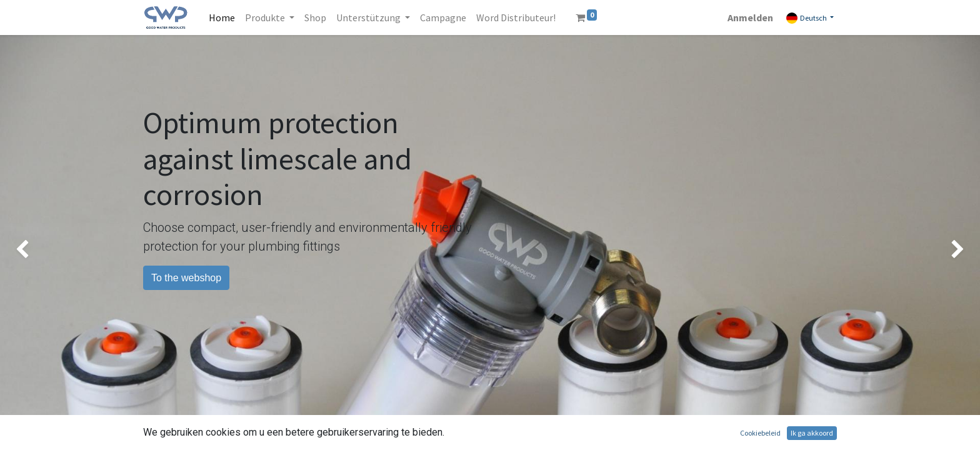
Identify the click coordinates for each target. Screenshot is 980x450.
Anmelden (750, 17)
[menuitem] (222, 17)
